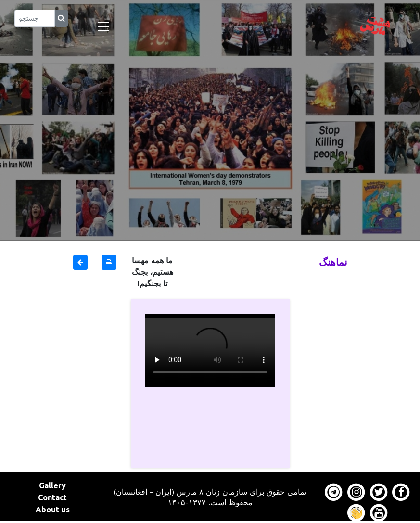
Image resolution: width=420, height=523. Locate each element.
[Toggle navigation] (103, 26)
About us (53, 510)
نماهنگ (333, 262)
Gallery (52, 485)
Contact (52, 497)
